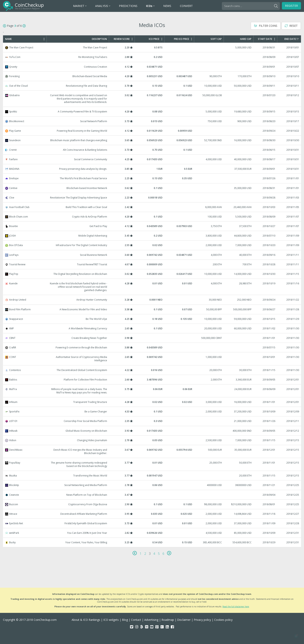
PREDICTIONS (128, 6)
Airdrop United (152, 300)
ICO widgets (111, 620)
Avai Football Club (152, 207)
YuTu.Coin (152, 57)
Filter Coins (266, 26)
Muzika (152, 476)
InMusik (152, 431)
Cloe (152, 198)
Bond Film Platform (152, 309)
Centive (152, 188)
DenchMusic (152, 451)
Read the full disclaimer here (236, 607)
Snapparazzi (152, 319)
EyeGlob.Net (152, 523)
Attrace (152, 514)
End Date (292, 39)
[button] (296, 636)
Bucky (152, 542)
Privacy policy (202, 620)
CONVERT (186, 6)
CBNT (152, 338)
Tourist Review (152, 264)
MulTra (152, 391)
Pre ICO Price (183, 39)
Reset (291, 26)
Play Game (152, 131)
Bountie (152, 226)
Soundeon (152, 140)
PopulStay (152, 464)
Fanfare (152, 159)
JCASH (152, 236)
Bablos (152, 380)
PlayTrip (152, 274)
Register (291, 6)
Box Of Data (152, 245)
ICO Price (156, 39)
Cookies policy (223, 620)
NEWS (167, 6)
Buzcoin (152, 504)
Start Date (266, 39)
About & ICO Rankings (86, 620)
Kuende (152, 287)
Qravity (152, 67)
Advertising (151, 620)
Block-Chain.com (152, 217)
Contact (136, 620)
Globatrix (152, 99)
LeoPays (152, 255)
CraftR (152, 347)
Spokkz (152, 112)
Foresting (152, 76)
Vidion (152, 440)
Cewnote (152, 495)
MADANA (152, 169)
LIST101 (152, 421)
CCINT (152, 359)
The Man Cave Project (152, 47)
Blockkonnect (152, 121)
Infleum (152, 402)
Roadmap (168, 620)
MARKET (80, 6)
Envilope (152, 178)
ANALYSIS (103, 6)
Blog (125, 620)
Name (25, 39)
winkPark (152, 533)
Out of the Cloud (152, 86)
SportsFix (152, 412)
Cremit (152, 150)
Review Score (123, 39)
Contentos (152, 370)
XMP (152, 328)
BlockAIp (152, 485)
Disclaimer (184, 620)
